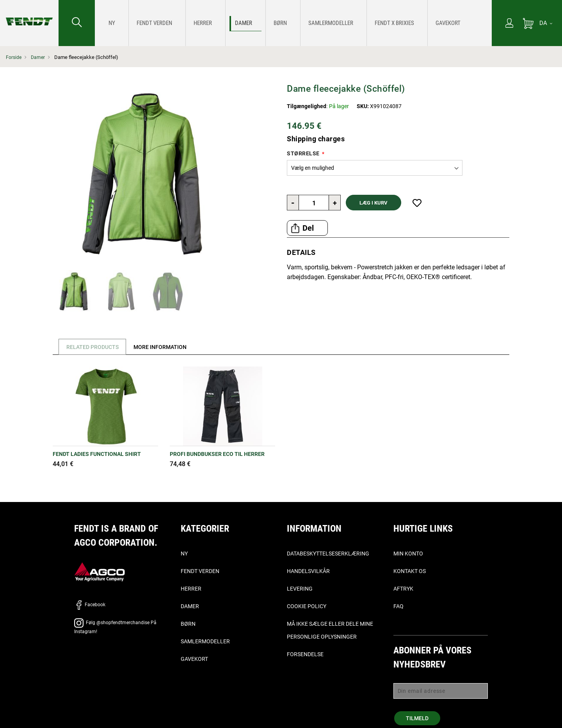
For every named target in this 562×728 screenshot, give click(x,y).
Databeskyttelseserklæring (328, 554)
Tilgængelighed (307, 106)
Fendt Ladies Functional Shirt (97, 454)
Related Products (94, 347)
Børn (188, 624)
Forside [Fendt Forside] (14, 57)
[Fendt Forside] (29, 14)
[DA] (546, 23)
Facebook (90, 605)
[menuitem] (109, 23)
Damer (39, 57)
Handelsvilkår (308, 571)
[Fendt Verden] (141, 23)
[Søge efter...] (77, 23)
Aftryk (403, 589)
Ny (184, 554)
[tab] (91, 347)
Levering (300, 589)
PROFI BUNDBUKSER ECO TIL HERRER (217, 454)
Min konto (408, 554)
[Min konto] (509, 24)
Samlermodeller (205, 641)
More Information (165, 347)
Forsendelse (305, 654)
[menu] (293, 23)
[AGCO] (100, 571)
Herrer (191, 589)
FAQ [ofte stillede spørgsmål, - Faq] (398, 606)
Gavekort (194, 659)
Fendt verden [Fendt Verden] (200, 571)
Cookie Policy (307, 606)
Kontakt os (410, 571)
